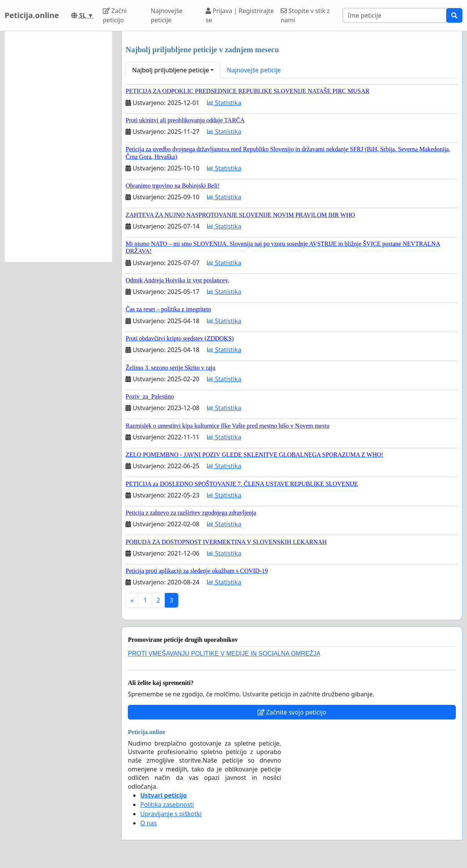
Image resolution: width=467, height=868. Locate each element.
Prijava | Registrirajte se (240, 15)
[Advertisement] (58, 147)
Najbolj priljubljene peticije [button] (171, 70)
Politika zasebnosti (167, 805)
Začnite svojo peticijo (292, 712)
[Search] (395, 15)
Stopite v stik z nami (305, 15)
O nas (148, 823)
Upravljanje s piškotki (171, 814)
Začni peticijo (115, 15)
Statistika (224, 103)
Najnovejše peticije (167, 15)
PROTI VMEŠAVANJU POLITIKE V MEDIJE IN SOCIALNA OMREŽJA (224, 654)
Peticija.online (32, 15)
